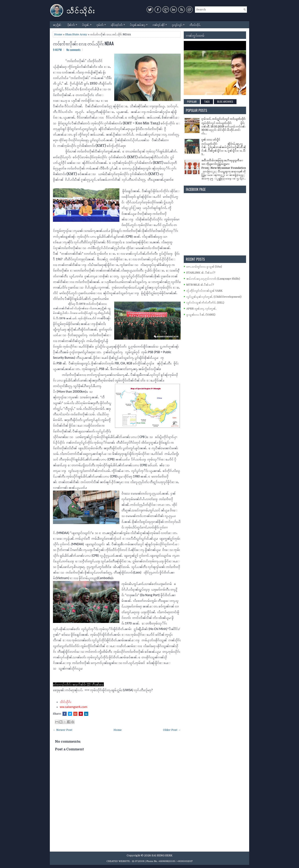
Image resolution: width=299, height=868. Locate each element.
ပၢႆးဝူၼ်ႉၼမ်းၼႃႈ (140, 24)
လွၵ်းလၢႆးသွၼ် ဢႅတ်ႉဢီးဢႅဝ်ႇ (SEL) (205, 303)
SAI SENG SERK (162, 855)
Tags (207, 102)
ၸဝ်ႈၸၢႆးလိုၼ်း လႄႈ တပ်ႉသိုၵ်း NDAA (83, 43)
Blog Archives (225, 102)
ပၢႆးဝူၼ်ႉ (88, 24)
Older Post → (172, 730)
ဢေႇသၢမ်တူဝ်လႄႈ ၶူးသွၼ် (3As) (204, 267)
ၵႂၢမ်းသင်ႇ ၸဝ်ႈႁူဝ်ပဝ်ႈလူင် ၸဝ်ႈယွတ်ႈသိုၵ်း (224, 119)
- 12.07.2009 (137, 861)
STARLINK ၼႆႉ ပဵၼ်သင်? (201, 273)
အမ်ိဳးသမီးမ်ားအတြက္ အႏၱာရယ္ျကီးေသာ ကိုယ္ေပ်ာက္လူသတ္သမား (222, 162)
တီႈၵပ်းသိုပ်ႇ (195, 25)
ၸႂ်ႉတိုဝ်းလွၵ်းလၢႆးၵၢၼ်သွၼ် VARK (204, 291)
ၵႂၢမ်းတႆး (102, 24)
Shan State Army (76, 34)
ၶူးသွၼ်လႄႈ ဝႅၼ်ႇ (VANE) (201, 315)
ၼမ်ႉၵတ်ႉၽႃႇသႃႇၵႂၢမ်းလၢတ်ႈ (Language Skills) (213, 279)
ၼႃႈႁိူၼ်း (57, 25)
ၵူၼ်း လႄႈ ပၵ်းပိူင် (211, 140)
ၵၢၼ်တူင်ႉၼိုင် (161, 24)
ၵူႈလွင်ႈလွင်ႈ (179, 24)
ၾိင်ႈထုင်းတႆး (119, 24)
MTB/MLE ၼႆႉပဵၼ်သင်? (200, 285)
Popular (192, 102)
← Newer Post (63, 730)
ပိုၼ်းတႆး (73, 24)
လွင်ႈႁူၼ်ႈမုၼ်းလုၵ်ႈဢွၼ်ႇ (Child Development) (214, 297)
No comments (74, 50)
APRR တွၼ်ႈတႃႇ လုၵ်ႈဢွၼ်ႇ (201, 309)
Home (58, 34)
